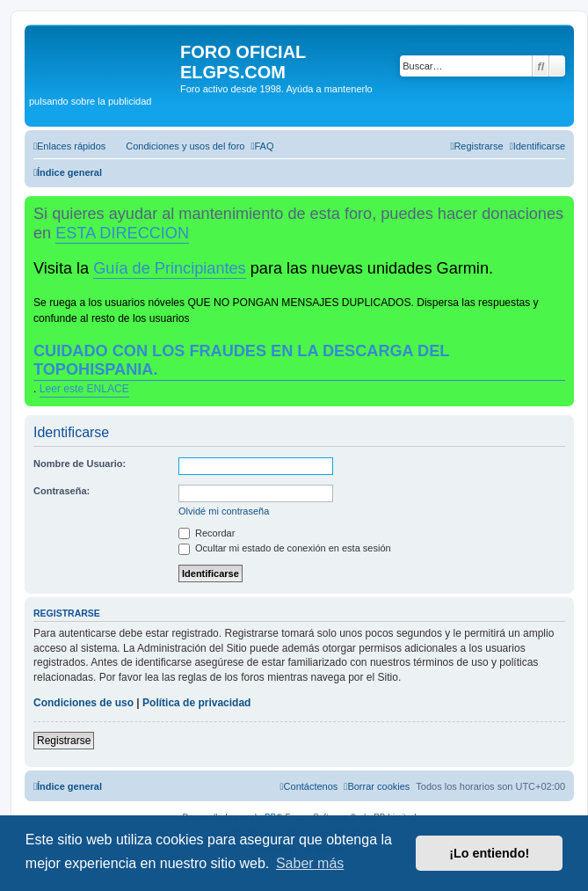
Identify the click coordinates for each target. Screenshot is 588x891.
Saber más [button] (310, 863)
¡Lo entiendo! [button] (489, 853)
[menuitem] (177, 146)
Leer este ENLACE (84, 389)
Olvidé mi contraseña (224, 511)
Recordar (207, 533)
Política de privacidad (196, 703)
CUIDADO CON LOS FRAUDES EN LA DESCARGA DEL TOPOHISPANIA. (241, 360)
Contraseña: (62, 491)
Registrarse (64, 741)
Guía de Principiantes (169, 268)
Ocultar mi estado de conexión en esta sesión (285, 548)
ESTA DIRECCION (122, 233)
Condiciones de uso (83, 703)
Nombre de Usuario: (80, 464)
